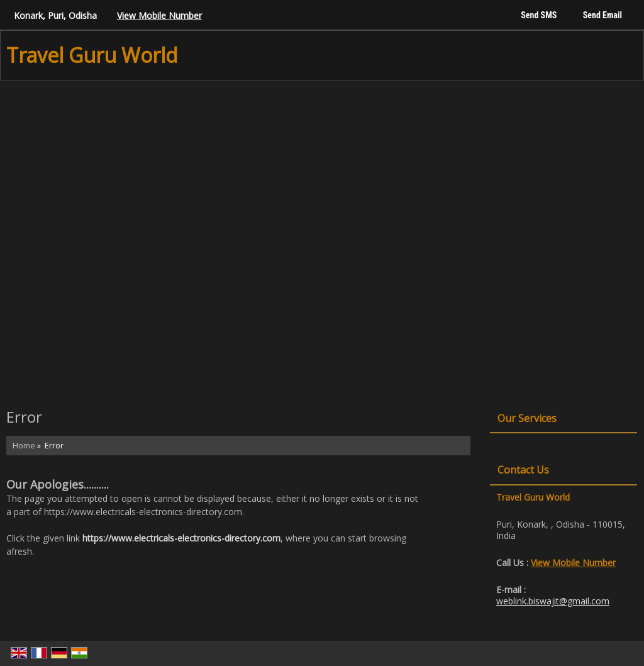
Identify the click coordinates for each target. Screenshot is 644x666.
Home (24, 446)
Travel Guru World (92, 55)
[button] (159, 15)
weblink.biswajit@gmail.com (553, 601)
